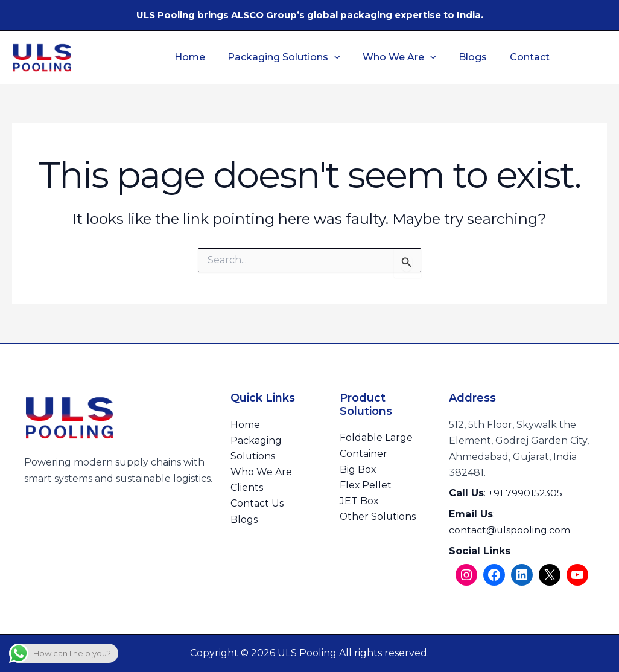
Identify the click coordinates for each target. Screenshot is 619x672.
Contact (527, 57)
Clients (247, 488)
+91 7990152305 (526, 493)
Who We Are (404, 57)
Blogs (474, 57)
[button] (341, 57)
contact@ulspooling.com (510, 530)
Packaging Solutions (291, 57)
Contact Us (257, 504)
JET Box (359, 501)
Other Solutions (378, 517)
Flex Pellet (366, 486)
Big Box (358, 469)
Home (200, 57)
